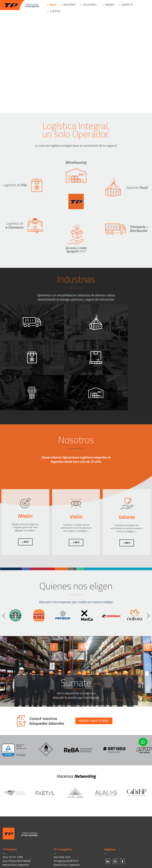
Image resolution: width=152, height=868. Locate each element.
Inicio (53, 5)
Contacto (127, 5)
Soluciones (90, 5)
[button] (4, 581)
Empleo (109, 5)
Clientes (56, 11)
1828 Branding (49, 861)
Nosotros (69, 5)
